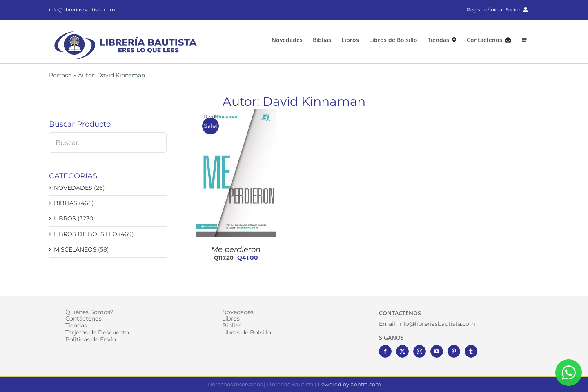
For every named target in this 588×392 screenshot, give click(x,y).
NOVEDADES (73, 188)
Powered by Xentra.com (349, 384)
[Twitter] (402, 351)
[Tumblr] (471, 351)
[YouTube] (437, 351)
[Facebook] (385, 351)
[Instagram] (420, 351)
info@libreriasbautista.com (82, 10)
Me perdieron (236, 249)
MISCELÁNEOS (75, 249)
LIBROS (65, 218)
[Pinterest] (454, 351)
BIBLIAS (66, 203)
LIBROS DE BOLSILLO (86, 234)
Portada (60, 75)
